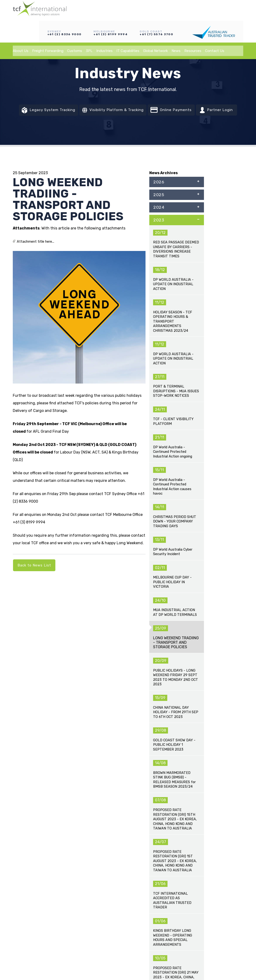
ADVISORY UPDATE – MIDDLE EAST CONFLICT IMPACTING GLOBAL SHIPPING (40, 671)
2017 (177, 315)
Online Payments (176, 111)
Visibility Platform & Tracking (113, 111)
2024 (177, 213)
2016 (177, 329)
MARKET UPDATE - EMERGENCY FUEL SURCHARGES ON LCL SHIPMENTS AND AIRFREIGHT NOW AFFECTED (157, 720)
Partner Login (225, 111)
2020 (177, 271)
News (176, 29)
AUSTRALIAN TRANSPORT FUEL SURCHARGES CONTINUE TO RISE (99, 712)
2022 (177, 242)
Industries (104, 29)
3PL (89, 29)
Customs (75, 29)
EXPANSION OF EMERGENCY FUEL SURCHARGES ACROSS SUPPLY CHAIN (157, 671)
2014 (177, 358)
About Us (21, 29)
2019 (177, 285)
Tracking (138, 862)
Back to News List (35, 568)
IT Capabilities (128, 29)
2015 (177, 343)
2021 (177, 257)
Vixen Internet (135, 955)
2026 (177, 184)
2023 (177, 228)
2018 (177, 300)
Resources (193, 29)
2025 (177, 199)
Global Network (155, 29)
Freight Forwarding (48, 29)
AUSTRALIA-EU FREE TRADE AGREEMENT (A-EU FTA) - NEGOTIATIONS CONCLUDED (216, 671)
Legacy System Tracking (42, 111)
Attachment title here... (36, 243)
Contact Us (215, 29)
